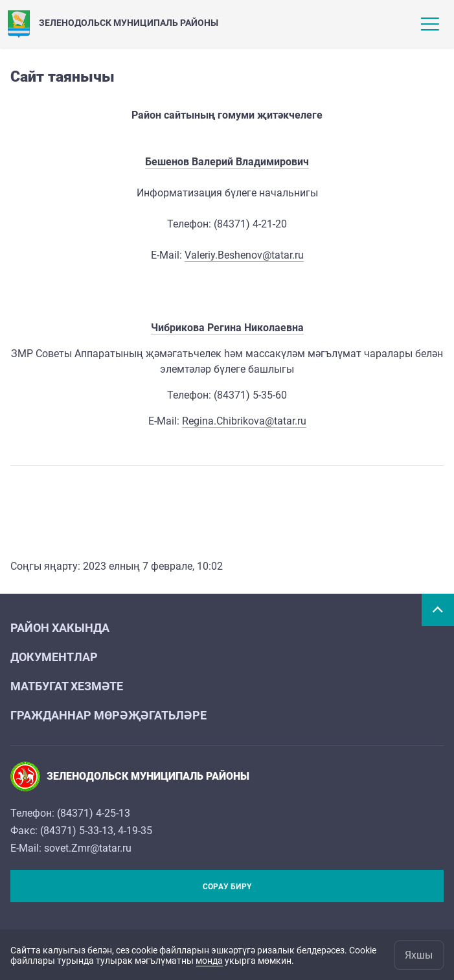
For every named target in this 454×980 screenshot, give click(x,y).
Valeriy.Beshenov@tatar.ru (244, 255)
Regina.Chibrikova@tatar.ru (244, 421)
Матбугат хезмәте (67, 686)
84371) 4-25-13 (95, 813)
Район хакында (60, 628)
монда (209, 961)
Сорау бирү (227, 887)
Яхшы (419, 955)
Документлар (54, 657)
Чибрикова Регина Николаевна (227, 328)
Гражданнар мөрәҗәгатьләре (108, 715)
